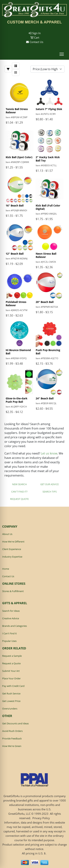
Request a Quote (11, 663)
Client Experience (12, 549)
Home (6, 569)
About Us (7, 534)
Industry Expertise (12, 557)
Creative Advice (11, 618)
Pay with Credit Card (13, 686)
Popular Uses (9, 641)
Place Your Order (11, 678)
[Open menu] (62, 54)
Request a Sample (12, 656)
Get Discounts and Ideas (15, 723)
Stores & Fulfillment (13, 591)
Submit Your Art (11, 671)
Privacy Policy (41, 818)
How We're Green (12, 746)
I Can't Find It (9, 633)
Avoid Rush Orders (12, 731)
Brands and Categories (15, 626)
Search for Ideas (11, 611)
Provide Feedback (12, 738)
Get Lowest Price (11, 701)
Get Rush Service (11, 693)
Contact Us (35, 42)
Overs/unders (10, 709)
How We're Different (13, 542)
